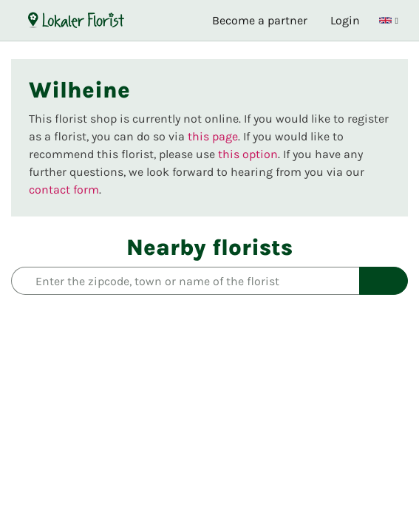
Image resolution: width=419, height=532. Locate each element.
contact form (64, 190)
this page (213, 136)
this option (248, 154)
